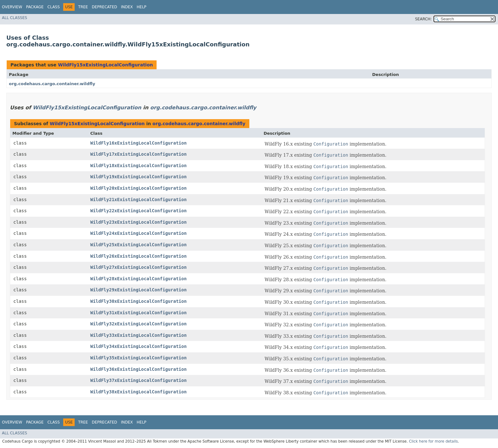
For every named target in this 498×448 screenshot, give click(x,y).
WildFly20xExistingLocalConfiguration (138, 188)
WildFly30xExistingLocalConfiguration (138, 301)
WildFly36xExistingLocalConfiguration (138, 369)
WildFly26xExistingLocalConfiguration (138, 256)
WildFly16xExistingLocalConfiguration (138, 143)
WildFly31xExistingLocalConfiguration (138, 313)
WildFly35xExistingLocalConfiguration (138, 358)
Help (141, 7)
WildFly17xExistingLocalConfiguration (138, 154)
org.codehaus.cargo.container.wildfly (52, 84)
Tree (83, 7)
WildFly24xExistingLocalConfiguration (138, 233)
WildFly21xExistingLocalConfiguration (138, 200)
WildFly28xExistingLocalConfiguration (138, 279)
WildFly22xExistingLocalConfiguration (138, 211)
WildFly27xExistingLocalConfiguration (138, 267)
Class (54, 7)
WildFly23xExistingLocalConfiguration (138, 222)
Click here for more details (434, 441)
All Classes (14, 18)
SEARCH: (424, 19)
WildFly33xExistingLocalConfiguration (138, 335)
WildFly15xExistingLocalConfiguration (105, 65)
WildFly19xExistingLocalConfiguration (138, 177)
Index (127, 7)
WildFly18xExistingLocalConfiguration (138, 166)
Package (35, 7)
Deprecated (104, 7)
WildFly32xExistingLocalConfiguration (138, 324)
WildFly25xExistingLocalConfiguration (138, 245)
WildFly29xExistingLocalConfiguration (138, 290)
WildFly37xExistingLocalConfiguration (138, 380)
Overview (12, 7)
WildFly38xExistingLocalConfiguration (138, 392)
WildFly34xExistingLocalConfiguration (138, 346)
